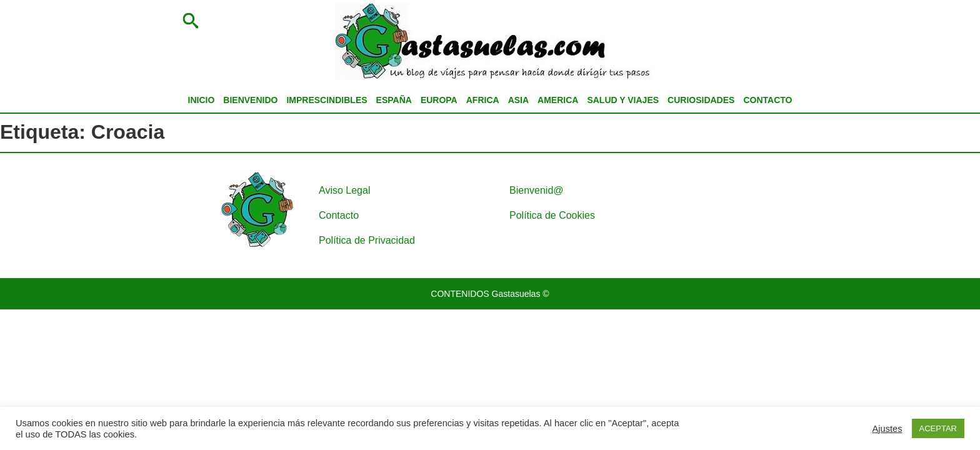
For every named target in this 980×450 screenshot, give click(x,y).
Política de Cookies (552, 215)
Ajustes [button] (887, 429)
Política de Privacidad (367, 240)
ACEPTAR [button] (938, 428)
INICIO (202, 100)
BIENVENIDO (250, 100)
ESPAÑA (394, 100)
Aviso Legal (344, 190)
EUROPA (439, 100)
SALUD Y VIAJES (623, 100)
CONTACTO (767, 100)
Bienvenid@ (537, 190)
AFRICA (483, 100)
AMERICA (558, 100)
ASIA (518, 100)
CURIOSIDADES (701, 100)
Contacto (339, 215)
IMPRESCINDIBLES (327, 100)
